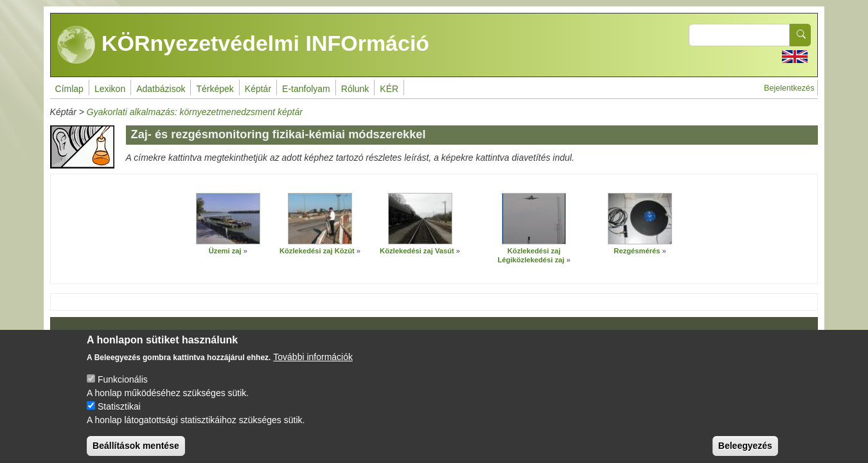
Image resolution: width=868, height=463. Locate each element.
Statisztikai (119, 417)
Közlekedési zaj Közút (317, 251)
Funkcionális (123, 390)
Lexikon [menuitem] (110, 89)
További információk (313, 367)
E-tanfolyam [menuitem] (306, 89)
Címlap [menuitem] (69, 89)
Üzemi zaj (225, 251)
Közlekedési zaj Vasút (417, 251)
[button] (228, 219)
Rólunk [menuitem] (355, 89)
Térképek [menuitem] (215, 89)
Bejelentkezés (789, 88)
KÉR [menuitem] (389, 89)
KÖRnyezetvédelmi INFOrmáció (244, 45)
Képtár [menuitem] (258, 89)
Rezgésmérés (637, 251)
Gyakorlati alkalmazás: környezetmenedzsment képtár (195, 112)
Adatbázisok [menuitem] (161, 89)
